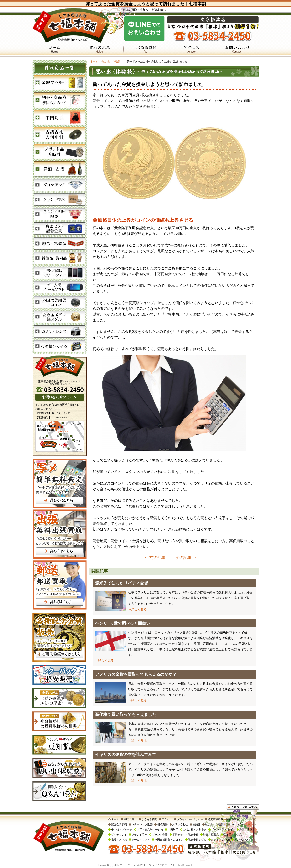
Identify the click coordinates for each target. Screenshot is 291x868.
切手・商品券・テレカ (150, 830)
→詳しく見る (137, 609)
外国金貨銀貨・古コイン (169, 840)
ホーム (94, 61)
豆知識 (197, 824)
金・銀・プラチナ (122, 830)
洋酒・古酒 (246, 830)
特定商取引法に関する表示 (223, 819)
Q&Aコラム (237, 824)
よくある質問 (149, 819)
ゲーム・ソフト (141, 840)
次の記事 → (186, 558)
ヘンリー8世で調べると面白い (123, 623)
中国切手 (173, 830)
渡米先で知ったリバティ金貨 (122, 583)
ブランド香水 (139, 835)
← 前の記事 (155, 558)
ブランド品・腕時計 (223, 830)
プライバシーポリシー (190, 819)
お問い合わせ (180, 824)
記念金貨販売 (119, 824)
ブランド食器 (160, 835)
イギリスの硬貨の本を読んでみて (126, 755)
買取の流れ (130, 819)
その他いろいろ (243, 840)
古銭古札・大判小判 (195, 830)
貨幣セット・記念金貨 (185, 835)
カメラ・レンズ (220, 840)
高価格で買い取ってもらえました (126, 715)
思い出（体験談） (113, 61)
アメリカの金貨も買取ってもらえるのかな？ (136, 674)
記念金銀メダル (197, 840)
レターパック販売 (142, 824)
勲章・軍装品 (211, 835)
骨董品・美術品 (233, 835)
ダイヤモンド (119, 835)
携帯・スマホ (119, 840)
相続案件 (162, 824)
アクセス (167, 819)
